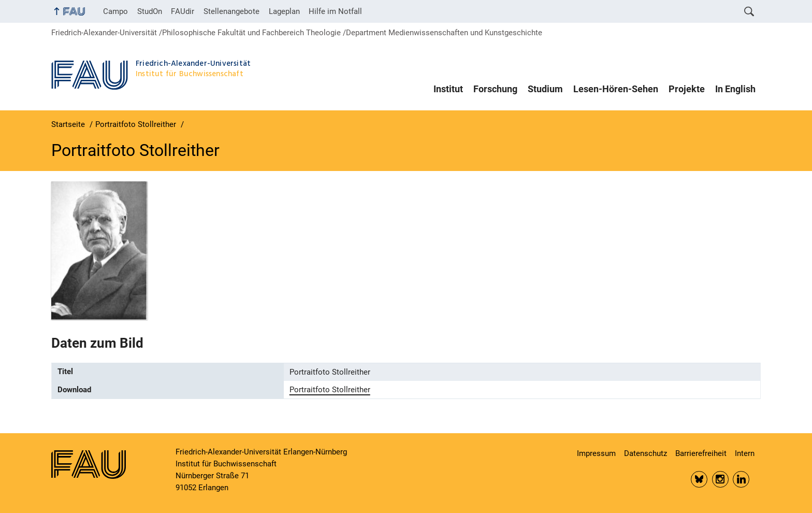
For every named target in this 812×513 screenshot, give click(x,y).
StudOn (150, 11)
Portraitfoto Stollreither (330, 390)
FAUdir (183, 11)
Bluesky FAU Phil (699, 479)
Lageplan (284, 11)
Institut (448, 89)
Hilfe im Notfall (335, 11)
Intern (745, 453)
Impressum (596, 453)
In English (735, 89)
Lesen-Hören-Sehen (616, 89)
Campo (115, 11)
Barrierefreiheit (701, 453)
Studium (545, 89)
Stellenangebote (231, 11)
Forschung (495, 89)
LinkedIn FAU (741, 479)
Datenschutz (646, 453)
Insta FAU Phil (720, 479)
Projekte (687, 89)
